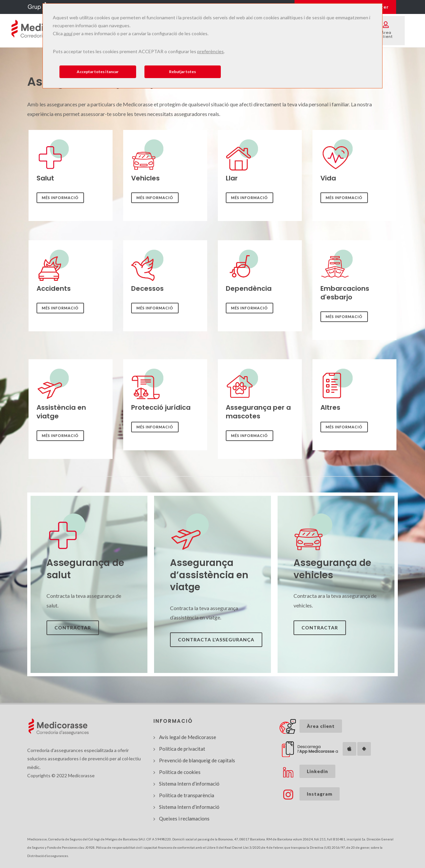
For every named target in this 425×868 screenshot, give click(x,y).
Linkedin (317, 771)
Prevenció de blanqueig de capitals (197, 760)
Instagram (320, 794)
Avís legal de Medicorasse (188, 737)
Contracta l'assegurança (216, 640)
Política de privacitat (182, 749)
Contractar (73, 628)
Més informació (60, 198)
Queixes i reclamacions (184, 818)
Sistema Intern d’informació (189, 784)
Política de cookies (180, 772)
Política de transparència (187, 795)
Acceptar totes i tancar (98, 72)
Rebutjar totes (182, 72)
